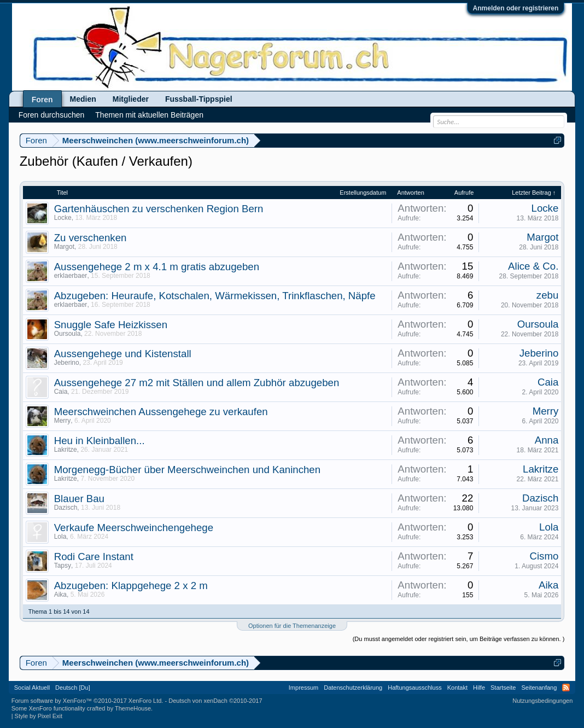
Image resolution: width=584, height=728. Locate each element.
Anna (547, 440)
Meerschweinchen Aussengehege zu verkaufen (161, 412)
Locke (63, 218)
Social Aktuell (32, 688)
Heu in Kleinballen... (100, 441)
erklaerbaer (71, 276)
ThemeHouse (133, 708)
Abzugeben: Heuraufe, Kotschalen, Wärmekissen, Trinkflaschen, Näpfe (215, 296)
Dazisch (66, 508)
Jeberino (67, 363)
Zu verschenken (90, 238)
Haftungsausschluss (414, 688)
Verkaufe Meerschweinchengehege (134, 528)
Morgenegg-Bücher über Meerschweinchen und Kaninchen (187, 470)
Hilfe (479, 688)
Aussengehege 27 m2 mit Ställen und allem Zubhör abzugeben (197, 383)
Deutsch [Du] (73, 688)
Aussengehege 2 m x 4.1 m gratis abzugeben (157, 267)
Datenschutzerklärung (353, 688)
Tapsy (63, 566)
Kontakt (457, 688)
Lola (60, 537)
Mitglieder (131, 99)
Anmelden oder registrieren (516, 8)
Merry (63, 421)
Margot (64, 247)
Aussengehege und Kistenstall (123, 354)
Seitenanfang (539, 688)
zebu (547, 295)
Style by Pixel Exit (39, 716)
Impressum (303, 688)
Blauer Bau (79, 499)
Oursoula (68, 334)
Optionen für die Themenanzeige (292, 626)
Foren (42, 100)
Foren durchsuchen (52, 115)
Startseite (503, 688)
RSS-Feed (566, 688)
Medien (83, 99)
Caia (61, 392)
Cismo (544, 556)
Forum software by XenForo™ (87, 701)
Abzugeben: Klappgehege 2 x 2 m (131, 586)
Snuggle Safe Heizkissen (111, 325)
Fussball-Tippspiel (199, 99)
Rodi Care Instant (94, 557)
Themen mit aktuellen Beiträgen (149, 115)
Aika (60, 595)
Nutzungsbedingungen (542, 701)
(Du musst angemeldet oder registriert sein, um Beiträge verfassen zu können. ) (459, 639)
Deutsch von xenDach (215, 701)
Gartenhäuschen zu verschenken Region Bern (159, 209)
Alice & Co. (533, 266)
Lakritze (66, 450)
